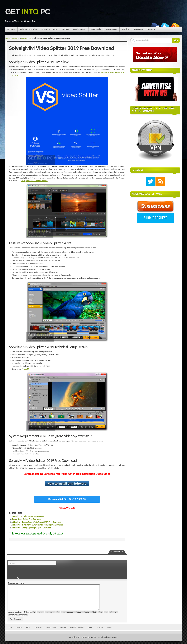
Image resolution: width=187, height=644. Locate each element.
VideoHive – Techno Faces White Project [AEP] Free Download (37, 522)
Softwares (15, 38)
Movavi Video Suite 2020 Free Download (28, 516)
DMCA (90, 627)
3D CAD (65, 29)
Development (111, 29)
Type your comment (16, 583)
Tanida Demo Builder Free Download (27, 519)
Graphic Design (80, 29)
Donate (110, 627)
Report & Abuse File (77, 627)
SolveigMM (26, 369)
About (28, 627)
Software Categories (28, 29)
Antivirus (126, 29)
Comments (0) (117, 552)
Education (138, 29)
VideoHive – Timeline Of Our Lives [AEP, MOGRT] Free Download (38, 525)
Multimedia (96, 29)
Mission (19, 627)
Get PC (28, 12)
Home (12, 29)
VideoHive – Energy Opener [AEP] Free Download (32, 528)
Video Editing (26, 38)
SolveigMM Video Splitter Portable (34, 181)
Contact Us (39, 627)
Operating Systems (49, 29)
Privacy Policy (51, 627)
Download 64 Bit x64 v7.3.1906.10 (67, 499)
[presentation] (28, 571)
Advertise (100, 627)
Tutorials (151, 29)
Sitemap (63, 627)
